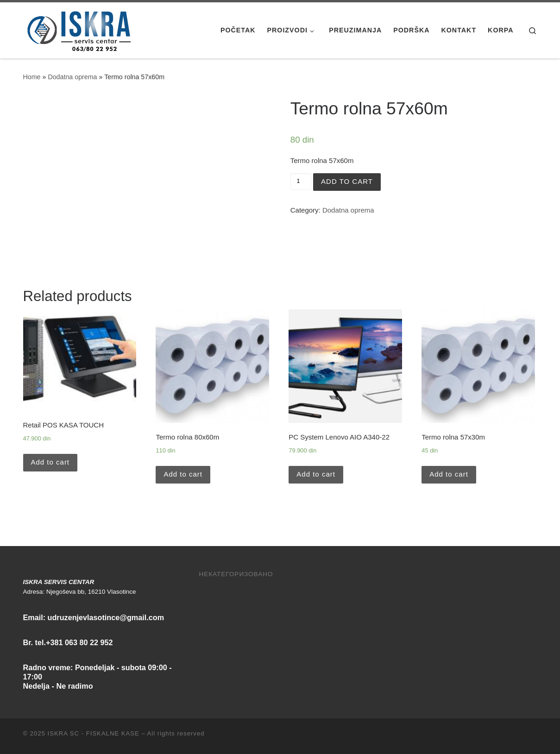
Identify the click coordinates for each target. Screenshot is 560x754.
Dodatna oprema (72, 77)
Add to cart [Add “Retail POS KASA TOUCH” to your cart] (50, 462)
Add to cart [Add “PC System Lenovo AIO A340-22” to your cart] (316, 474)
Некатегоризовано (236, 574)
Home (32, 77)
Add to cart (347, 181)
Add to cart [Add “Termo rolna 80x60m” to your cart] (183, 474)
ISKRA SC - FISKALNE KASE (94, 733)
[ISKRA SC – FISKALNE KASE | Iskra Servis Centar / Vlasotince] (81, 29)
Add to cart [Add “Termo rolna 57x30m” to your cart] (449, 474)
